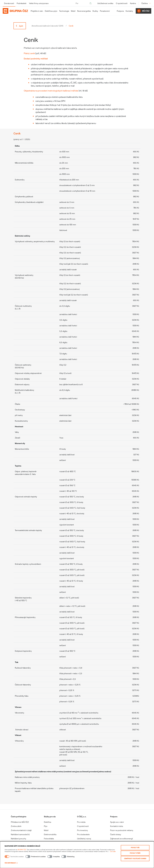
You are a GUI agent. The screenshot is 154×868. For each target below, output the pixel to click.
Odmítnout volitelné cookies (135, 859)
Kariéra (133, 3)
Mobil (73, 11)
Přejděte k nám (37, 11)
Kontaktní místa (117, 826)
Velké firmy (39, 3)
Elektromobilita (50, 834)
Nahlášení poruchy (18, 839)
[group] (27, 830)
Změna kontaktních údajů (21, 830)
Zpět (19, 26)
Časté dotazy (116, 834)
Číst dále (113, 851)
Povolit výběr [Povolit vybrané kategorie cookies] (135, 853)
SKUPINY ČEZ (22, 850)
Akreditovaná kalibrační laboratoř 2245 (47, 26)
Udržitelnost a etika (105, 3)
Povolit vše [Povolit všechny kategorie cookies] (135, 848)
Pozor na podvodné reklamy (122, 830)
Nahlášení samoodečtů (20, 834)
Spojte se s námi (117, 822)
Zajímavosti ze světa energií (121, 839)
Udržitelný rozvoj (84, 839)
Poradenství (105, 11)
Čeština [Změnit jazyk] (146, 3)
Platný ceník (29, 53)
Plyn (46, 826)
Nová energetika (84, 11)
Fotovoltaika (49, 839)
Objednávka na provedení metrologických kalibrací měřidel (51, 91)
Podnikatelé (22, 3)
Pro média (81, 822)
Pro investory (82, 830)
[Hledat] (91, 3)
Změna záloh (16, 826)
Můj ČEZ (143, 11)
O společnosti (122, 3)
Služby (95, 11)
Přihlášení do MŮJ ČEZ (20, 822)
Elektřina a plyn (51, 11)
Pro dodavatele (83, 834)
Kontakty (129, 11)
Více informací (11, 863)
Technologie (64, 11)
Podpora (120, 11)
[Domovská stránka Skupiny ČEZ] (15, 11)
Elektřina (47, 822)
